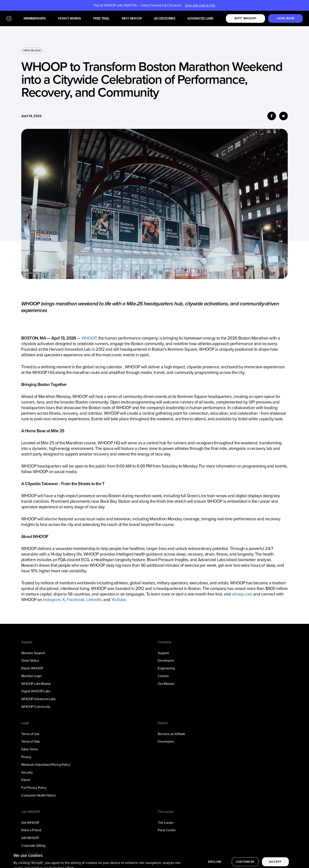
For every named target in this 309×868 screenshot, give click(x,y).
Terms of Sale (31, 741)
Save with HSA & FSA (200, 5)
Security (27, 772)
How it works (70, 19)
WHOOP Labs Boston (36, 684)
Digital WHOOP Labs (36, 691)
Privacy (26, 757)
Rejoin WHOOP (32, 668)
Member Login (31, 676)
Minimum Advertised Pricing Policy (46, 765)
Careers (163, 676)
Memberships (35, 19)
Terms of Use (30, 734)
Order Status (30, 660)
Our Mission (166, 684)
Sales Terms (30, 749)
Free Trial (101, 19)
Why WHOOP (132, 19)
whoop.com (241, 594)
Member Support (33, 653)
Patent (26, 780)
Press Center (167, 830)
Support (163, 653)
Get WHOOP (30, 823)
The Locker (166, 823)
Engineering (166, 668)
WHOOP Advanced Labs (38, 699)
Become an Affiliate (172, 734)
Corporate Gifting (33, 846)
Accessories (165, 19)
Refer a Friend (31, 830)
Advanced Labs (200, 19)
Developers (166, 660)
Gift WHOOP (30, 838)
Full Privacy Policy (34, 788)
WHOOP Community (36, 707)
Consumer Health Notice (39, 795)
